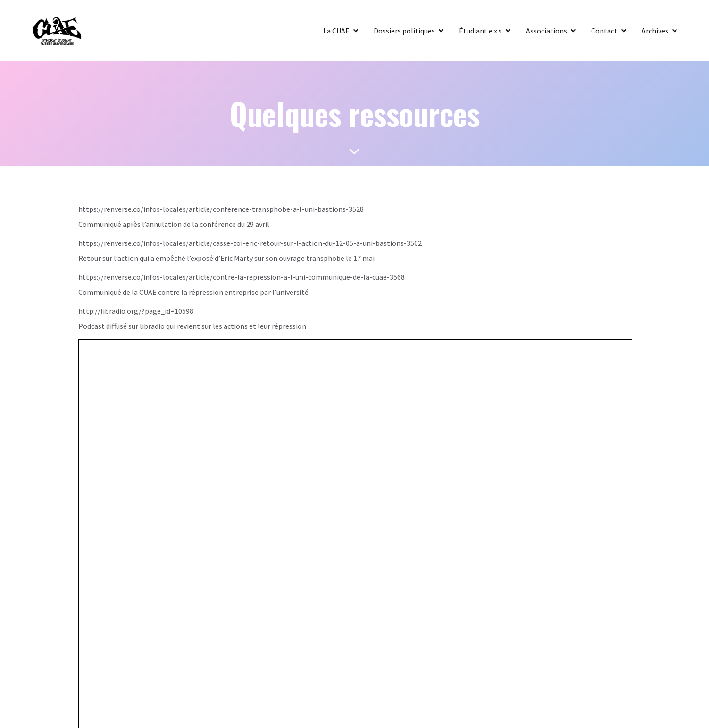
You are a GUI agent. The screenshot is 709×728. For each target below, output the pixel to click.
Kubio (437, 457)
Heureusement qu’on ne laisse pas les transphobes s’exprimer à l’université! (251, 366)
